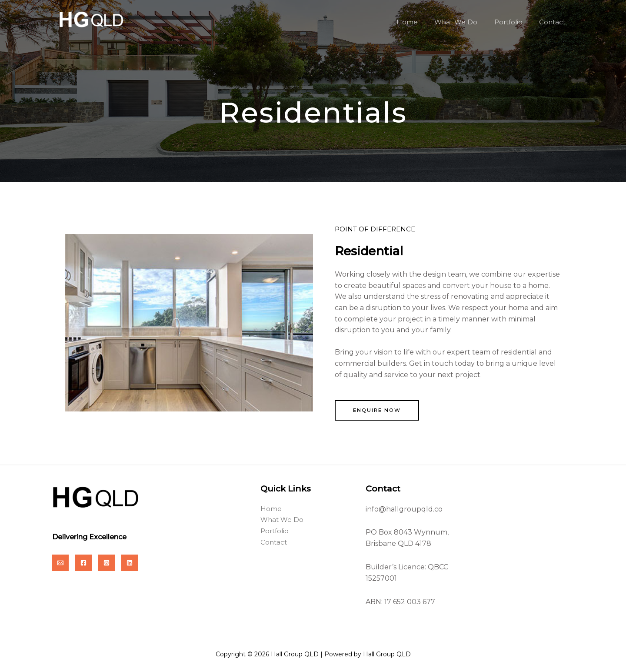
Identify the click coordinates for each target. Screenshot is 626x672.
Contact (554, 22)
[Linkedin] (130, 563)
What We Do (465, 22)
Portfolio (514, 22)
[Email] (60, 563)
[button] (378, 411)
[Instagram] (107, 563)
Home (420, 22)
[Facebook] (83, 563)
